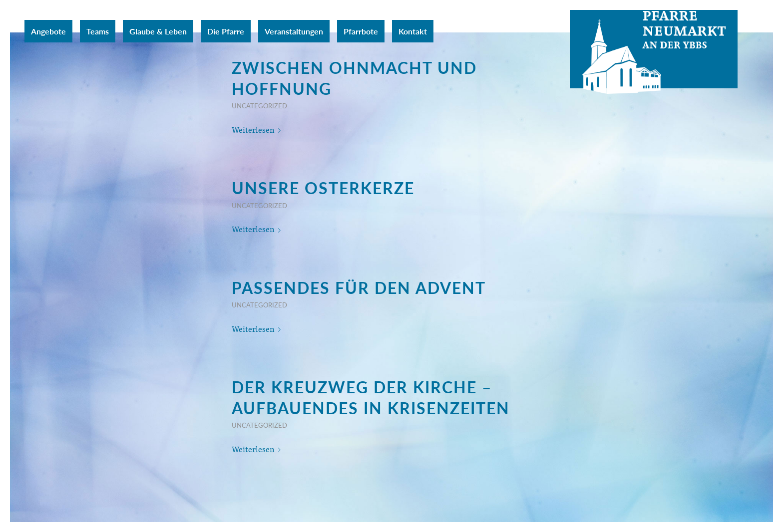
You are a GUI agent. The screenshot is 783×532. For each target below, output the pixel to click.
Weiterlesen (258, 130)
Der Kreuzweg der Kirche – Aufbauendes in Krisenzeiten (371, 397)
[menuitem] (48, 31)
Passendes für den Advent (359, 287)
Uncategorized (259, 106)
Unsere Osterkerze (323, 188)
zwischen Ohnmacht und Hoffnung (354, 78)
